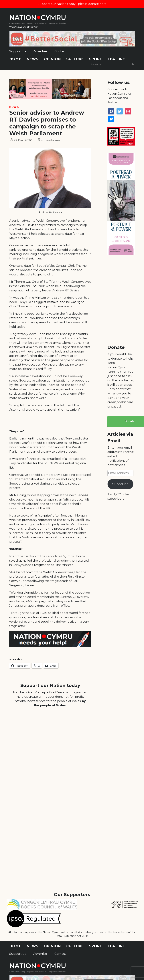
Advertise (40, 51)
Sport (96, 59)
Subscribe (120, 484)
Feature (116, 59)
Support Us (18, 51)
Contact (60, 51)
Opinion (52, 59)
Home (15, 59)
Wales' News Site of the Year (24, 27)
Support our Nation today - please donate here (72, 4)
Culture (75, 59)
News (32, 59)
